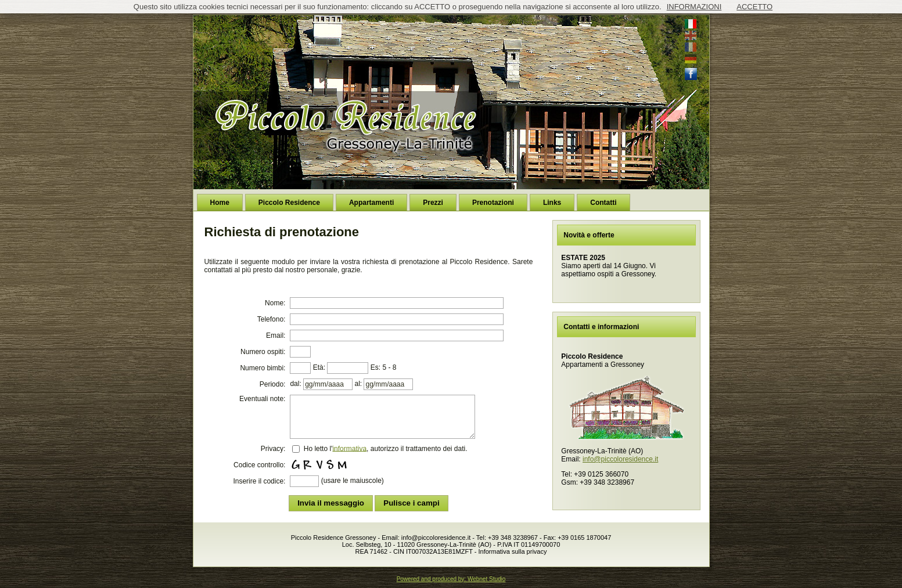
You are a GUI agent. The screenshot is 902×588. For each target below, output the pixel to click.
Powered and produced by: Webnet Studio (451, 579)
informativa (349, 448)
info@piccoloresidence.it (620, 459)
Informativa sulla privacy (512, 551)
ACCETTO (754, 7)
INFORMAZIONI (694, 7)
